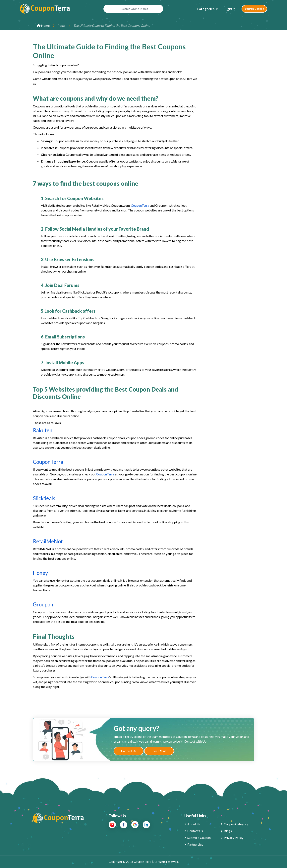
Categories (201, 10)
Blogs (228, 831)
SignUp (226, 10)
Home (43, 25)
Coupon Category (236, 824)
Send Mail (159, 751)
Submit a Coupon (252, 10)
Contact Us (129, 751)
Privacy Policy (234, 838)
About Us (194, 824)
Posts (61, 25)
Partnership (195, 844)
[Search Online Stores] (131, 10)
